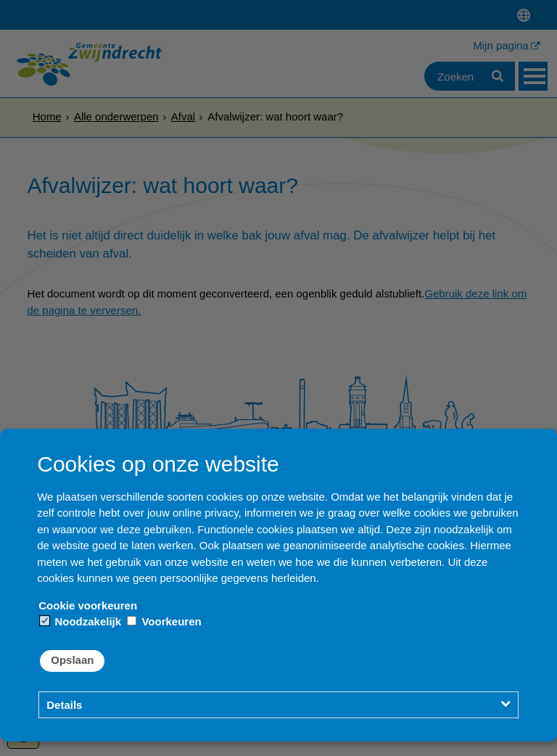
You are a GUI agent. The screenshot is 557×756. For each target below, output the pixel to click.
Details (64, 705)
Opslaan (72, 660)
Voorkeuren (164, 621)
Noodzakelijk (81, 621)
